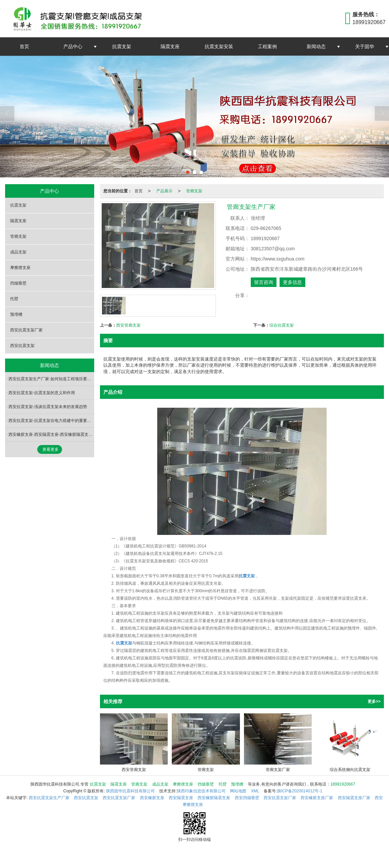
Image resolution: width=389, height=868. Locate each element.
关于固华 (365, 46)
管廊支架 (194, 191)
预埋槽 (16, 314)
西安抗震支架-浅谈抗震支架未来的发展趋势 (48, 407)
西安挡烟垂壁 (247, 798)
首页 (24, 46)
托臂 (14, 299)
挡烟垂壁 (18, 283)
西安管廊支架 (128, 325)
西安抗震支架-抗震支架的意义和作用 (42, 393)
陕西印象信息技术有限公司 (201, 791)
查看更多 (50, 449)
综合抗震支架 (282, 325)
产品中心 (73, 46)
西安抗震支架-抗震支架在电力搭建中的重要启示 (51, 421)
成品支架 (18, 252)
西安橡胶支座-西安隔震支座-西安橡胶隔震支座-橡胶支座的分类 (51, 435)
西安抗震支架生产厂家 (49, 798)
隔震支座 (170, 46)
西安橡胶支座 (152, 798)
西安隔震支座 (181, 798)
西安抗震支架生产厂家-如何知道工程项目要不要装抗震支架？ (51, 379)
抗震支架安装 (219, 46)
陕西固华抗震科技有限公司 (130, 791)
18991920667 (343, 784)
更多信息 (292, 282)
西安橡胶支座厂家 (317, 798)
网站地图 (238, 791)
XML (255, 791)
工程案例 (267, 46)
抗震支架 (122, 46)
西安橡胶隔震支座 (214, 798)
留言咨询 (264, 282)
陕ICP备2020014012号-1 (300, 791)
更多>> (374, 701)
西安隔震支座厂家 (354, 798)
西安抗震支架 (22, 346)
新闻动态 (316, 46)
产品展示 (164, 191)
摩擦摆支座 (20, 268)
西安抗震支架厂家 (26, 330)
